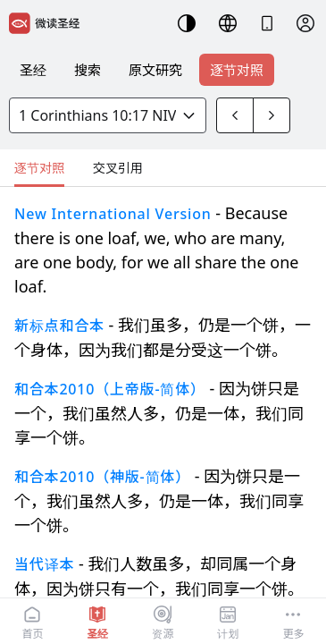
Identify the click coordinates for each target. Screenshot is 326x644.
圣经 (33, 70)
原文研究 (155, 70)
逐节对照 (237, 70)
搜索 (88, 70)
